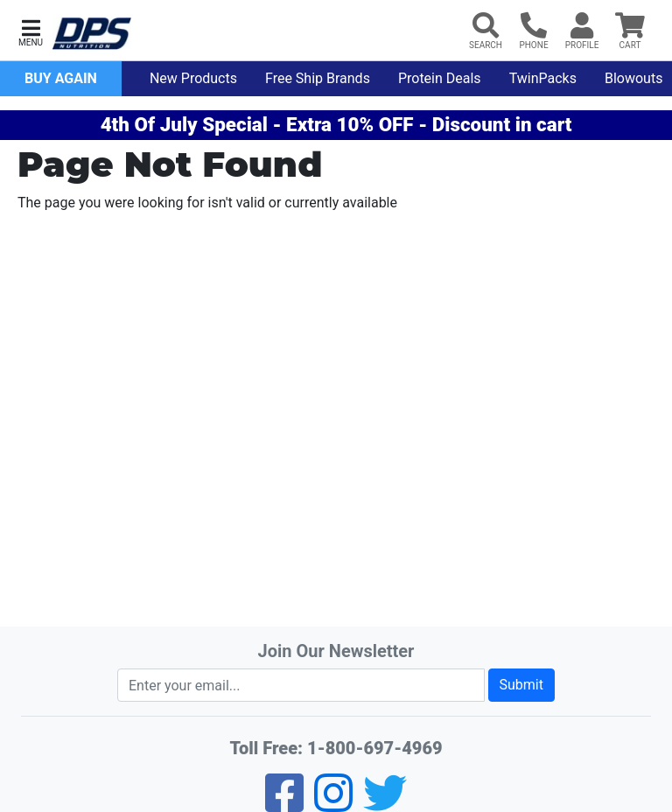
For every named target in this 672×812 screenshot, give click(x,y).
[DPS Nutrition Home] (92, 34)
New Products (193, 78)
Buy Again (61, 78)
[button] (31, 31)
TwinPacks (543, 78)
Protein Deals (440, 78)
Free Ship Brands (318, 78)
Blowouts (633, 78)
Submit (521, 685)
